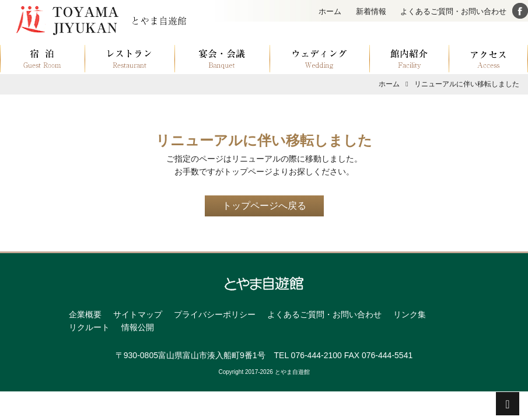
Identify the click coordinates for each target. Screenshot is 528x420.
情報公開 (138, 327)
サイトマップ (138, 314)
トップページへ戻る (264, 206)
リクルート (89, 327)
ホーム (330, 11)
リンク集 (410, 314)
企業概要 (85, 314)
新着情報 (371, 11)
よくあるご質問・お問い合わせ (453, 11)
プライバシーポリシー (215, 314)
